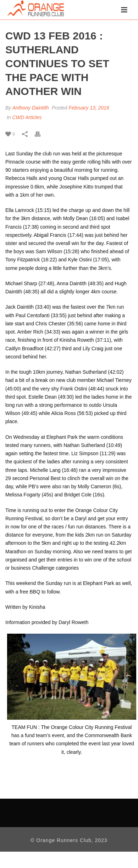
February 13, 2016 (89, 108)
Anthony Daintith (31, 108)
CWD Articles (27, 117)
